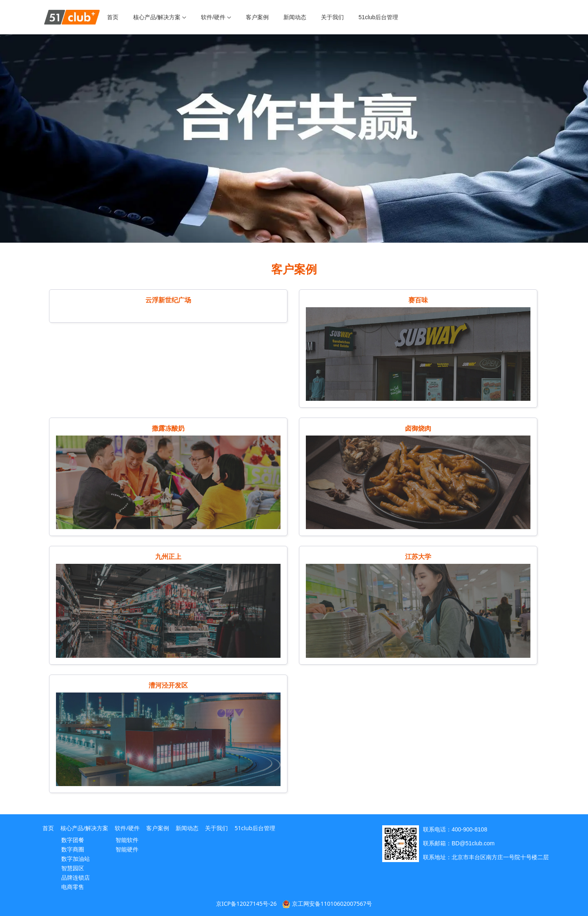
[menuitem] (113, 17)
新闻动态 (187, 828)
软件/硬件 (127, 828)
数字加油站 (76, 859)
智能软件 (127, 840)
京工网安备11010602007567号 (332, 904)
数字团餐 (73, 840)
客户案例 (158, 828)
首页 (48, 828)
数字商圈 (73, 849)
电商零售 (73, 887)
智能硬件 (127, 849)
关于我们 (216, 828)
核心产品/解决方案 (84, 828)
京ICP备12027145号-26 (246, 904)
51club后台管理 (255, 828)
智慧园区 (73, 868)
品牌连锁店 (76, 877)
